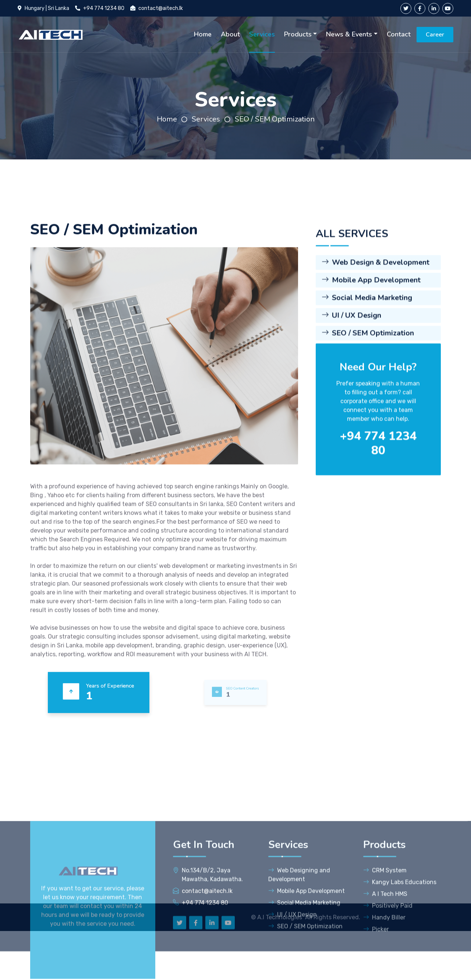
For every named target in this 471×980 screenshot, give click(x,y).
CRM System (385, 924)
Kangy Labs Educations (400, 936)
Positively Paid (388, 959)
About (230, 34)
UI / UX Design (351, 377)
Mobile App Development (371, 342)
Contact (399, 34)
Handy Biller (384, 971)
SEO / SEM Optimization (275, 119)
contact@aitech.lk (161, 8)
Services (262, 34)
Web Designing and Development (299, 928)
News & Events (349, 34)
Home (203, 34)
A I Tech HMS (385, 947)
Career (435, 35)
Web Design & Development (376, 324)
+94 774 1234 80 (104, 8)
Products (298, 34)
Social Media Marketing (367, 359)
